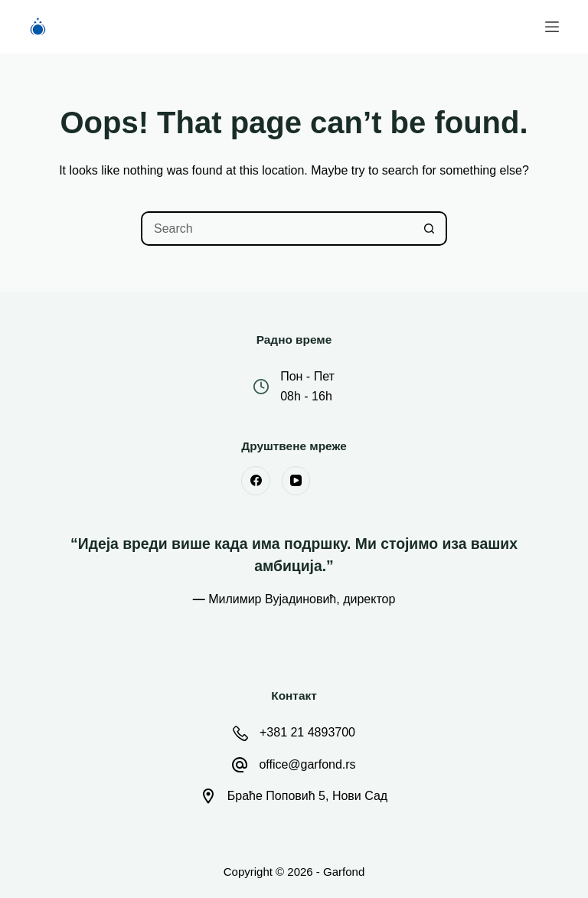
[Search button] (430, 229)
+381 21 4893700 (307, 732)
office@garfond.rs (307, 764)
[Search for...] (277, 229)
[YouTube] (296, 481)
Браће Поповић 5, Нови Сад (307, 796)
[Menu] (552, 27)
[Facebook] (256, 481)
